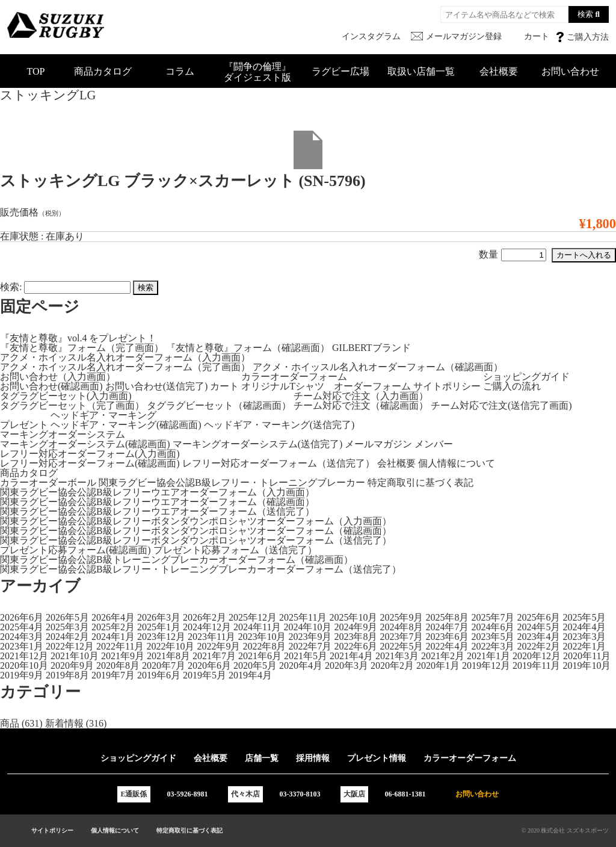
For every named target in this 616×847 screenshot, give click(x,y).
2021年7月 (214, 656)
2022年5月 (401, 646)
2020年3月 (346, 665)
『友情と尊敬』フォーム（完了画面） (82, 348)
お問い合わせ (570, 71)
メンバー (434, 444)
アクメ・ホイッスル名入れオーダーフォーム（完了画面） (125, 367)
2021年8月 (168, 656)
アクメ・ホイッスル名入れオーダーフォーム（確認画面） (378, 367)
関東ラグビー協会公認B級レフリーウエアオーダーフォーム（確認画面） (157, 502)
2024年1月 (113, 637)
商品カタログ (103, 71)
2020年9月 (72, 665)
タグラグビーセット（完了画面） (72, 405)
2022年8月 (264, 646)
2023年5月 (493, 637)
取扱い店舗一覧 (421, 71)
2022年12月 (70, 646)
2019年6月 (159, 675)
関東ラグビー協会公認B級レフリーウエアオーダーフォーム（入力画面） (157, 492)
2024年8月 (401, 627)
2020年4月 (301, 665)
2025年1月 (159, 627)
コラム (180, 71)
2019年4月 (250, 675)
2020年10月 (24, 665)
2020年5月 (255, 665)
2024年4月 (584, 627)
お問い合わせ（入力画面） (58, 377)
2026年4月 (113, 617)
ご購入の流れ (512, 386)
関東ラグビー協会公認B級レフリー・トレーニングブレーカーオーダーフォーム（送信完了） (201, 569)
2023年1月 (22, 646)
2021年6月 (260, 656)
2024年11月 (257, 627)
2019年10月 (587, 665)
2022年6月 (356, 646)
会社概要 (499, 71)
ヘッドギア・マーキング (103, 415)
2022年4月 (447, 646)
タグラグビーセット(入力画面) (66, 396)
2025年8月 (447, 617)
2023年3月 (584, 637)
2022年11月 (120, 646)
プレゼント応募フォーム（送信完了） (235, 550)
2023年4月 (538, 637)
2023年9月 (310, 637)
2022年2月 (538, 646)
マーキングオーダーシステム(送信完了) (258, 444)
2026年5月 (67, 617)
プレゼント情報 (377, 758)
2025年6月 (538, 617)
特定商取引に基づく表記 (420, 482)
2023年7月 (401, 637)
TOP (36, 71)
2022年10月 (170, 646)
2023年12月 (161, 637)
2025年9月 (401, 617)
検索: (11, 287)
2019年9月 (22, 675)
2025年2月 (113, 627)
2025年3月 (67, 627)
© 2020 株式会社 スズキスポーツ (565, 830)
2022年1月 (584, 646)
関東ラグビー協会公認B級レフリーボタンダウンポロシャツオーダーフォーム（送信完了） (196, 540)
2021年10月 (75, 656)
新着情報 (64, 723)
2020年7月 (164, 665)
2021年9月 (123, 656)
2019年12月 (486, 665)
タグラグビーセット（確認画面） (219, 405)
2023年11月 (211, 637)
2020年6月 (209, 665)
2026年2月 (205, 617)
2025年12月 (253, 617)
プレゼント (24, 425)
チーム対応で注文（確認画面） (361, 405)
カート (224, 386)
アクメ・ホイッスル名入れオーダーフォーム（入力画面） (125, 357)
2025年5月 (584, 617)
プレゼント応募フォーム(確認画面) (75, 550)
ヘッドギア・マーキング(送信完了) (279, 425)
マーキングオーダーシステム (63, 434)
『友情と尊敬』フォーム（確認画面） (248, 348)
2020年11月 (587, 656)
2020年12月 (537, 656)
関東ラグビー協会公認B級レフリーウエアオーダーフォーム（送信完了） (157, 511)
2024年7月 (447, 627)
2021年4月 (351, 656)
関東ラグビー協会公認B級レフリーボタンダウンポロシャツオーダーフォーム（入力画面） (196, 521)
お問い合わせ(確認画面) (51, 386)
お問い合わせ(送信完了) (157, 386)
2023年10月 (262, 637)
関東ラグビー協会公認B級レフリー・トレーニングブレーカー (232, 482)
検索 (585, 14)
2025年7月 (493, 617)
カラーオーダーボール (48, 482)
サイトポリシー (447, 386)
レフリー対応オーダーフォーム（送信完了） (279, 463)
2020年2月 (392, 665)
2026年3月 (159, 617)
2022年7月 (310, 646)
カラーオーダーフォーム (294, 377)
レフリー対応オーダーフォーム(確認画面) (90, 463)
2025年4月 (22, 627)
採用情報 (313, 758)
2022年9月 (218, 646)
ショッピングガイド (526, 377)
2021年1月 (488, 656)
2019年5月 (205, 675)
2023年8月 (356, 637)
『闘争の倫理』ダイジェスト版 (257, 72)
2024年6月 (493, 627)
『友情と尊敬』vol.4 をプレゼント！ (78, 338)
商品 (10, 723)
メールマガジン (378, 444)
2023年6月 (447, 637)
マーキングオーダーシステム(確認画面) (85, 444)
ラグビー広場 (340, 71)
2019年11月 (536, 665)
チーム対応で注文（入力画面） (361, 396)
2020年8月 (118, 665)
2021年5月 (306, 656)
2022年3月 (493, 646)
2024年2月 (67, 637)
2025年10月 (353, 617)
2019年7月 (113, 675)
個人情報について (457, 463)
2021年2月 (443, 656)
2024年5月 (538, 627)
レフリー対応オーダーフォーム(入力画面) (90, 454)
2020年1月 (438, 665)
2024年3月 (22, 637)
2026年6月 (22, 617)
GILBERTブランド (371, 348)
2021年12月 (24, 656)
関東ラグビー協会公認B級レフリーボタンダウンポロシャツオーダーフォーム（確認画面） (196, 531)
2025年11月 (303, 617)
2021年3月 (397, 656)
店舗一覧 (262, 758)
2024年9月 (356, 627)
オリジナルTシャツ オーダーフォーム (326, 386)
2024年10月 (307, 627)
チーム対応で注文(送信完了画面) (501, 405)
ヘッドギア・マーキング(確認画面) (126, 425)
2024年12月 (207, 627)
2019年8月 (67, 675)
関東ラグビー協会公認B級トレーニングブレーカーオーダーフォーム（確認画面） (177, 560)
